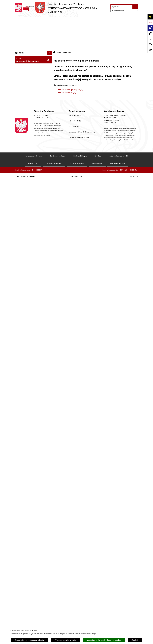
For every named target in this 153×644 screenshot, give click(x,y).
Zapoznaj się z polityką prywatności (30, 640)
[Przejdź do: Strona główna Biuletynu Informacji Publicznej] (54, 19)
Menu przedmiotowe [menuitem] (24, 165)
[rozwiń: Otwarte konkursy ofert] (50, 243)
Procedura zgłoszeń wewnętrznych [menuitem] (30, 532)
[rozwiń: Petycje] (50, 438)
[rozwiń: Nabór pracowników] (50, 325)
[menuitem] (33, 30)
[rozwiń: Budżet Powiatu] (50, 346)
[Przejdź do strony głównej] (61, 8)
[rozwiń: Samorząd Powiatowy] (50, 177)
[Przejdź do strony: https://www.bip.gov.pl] (150, 22)
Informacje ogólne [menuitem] (23, 24)
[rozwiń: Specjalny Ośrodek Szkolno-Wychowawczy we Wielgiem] (50, 613)
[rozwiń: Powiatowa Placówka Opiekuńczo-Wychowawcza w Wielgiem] (50, 621)
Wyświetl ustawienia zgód (65, 640)
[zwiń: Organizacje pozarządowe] (50, 237)
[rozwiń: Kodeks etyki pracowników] (50, 391)
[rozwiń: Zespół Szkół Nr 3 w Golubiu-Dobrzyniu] (50, 598)
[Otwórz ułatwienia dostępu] (150, 17)
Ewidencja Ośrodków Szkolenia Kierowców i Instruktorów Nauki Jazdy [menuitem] (31, 498)
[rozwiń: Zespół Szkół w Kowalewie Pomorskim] (50, 589)
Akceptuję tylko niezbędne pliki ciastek (104, 640)
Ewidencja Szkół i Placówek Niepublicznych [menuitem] (27, 526)
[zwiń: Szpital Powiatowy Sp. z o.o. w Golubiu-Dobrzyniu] (50, 78)
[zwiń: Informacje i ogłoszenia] (50, 113)
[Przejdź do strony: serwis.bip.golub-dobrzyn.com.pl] (150, 33)
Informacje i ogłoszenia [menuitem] (25, 113)
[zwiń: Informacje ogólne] (50, 24)
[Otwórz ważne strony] (150, 39)
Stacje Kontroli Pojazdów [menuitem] (26, 520)
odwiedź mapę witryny (67, 60)
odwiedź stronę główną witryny (70, 57)
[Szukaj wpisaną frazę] (136, 7)
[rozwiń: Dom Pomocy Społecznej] (50, 607)
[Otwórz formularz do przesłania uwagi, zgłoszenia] (150, 45)
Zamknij (135, 640)
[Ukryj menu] (49, 20)
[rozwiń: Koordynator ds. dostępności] (50, 36)
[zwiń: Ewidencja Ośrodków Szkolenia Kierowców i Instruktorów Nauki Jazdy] (50, 496)
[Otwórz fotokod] (150, 50)
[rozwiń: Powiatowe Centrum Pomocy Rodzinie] (50, 554)
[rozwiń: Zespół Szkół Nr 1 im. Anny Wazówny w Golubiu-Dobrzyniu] (50, 572)
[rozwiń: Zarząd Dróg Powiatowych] (50, 548)
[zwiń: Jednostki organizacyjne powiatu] (50, 536)
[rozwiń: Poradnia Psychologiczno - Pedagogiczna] (50, 563)
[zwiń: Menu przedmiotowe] (50, 165)
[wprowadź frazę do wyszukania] (122, 7)
